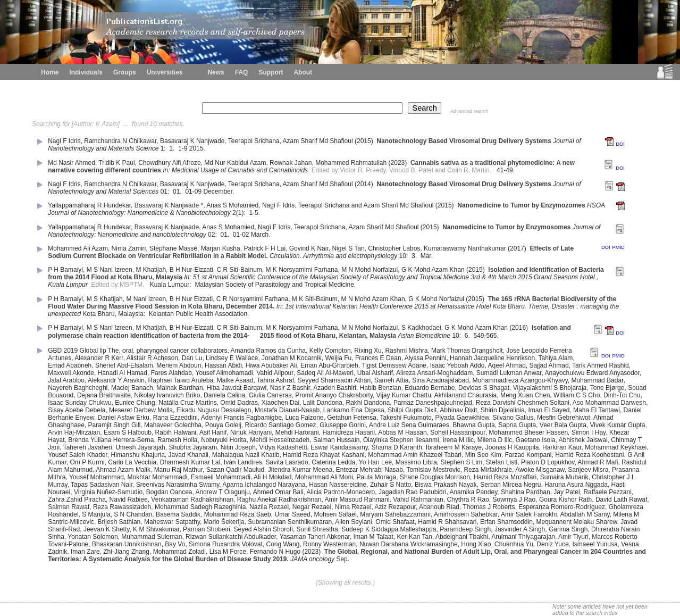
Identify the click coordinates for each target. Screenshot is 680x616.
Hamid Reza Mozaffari (505, 477)
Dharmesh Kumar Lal (190, 462)
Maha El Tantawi (597, 410)
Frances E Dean (378, 358)
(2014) (365, 184)
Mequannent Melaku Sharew (576, 522)
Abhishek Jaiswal (583, 440)
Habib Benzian (381, 388)
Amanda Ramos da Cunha (268, 351)
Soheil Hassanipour (457, 432)
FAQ (242, 72)
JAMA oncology (312, 559)
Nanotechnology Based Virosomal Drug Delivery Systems (464, 141)
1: (164, 148)
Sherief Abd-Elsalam (124, 365)
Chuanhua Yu (514, 544)
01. (178, 192)
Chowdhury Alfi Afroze (169, 163)
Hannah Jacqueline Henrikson (492, 358)
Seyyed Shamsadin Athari (334, 380)
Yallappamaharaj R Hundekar (89, 205)
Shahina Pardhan (526, 492)
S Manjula (96, 514)
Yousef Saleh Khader (78, 455)
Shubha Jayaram (193, 447)
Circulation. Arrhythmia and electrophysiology (333, 256)
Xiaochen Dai (280, 403)
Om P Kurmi (87, 462)
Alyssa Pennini (426, 358)
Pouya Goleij (223, 425)
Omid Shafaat (395, 522)
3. (415, 256)
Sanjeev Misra (588, 470)
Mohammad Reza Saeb (238, 514)
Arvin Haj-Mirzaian (74, 432)
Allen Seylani (353, 522)
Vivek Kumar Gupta (618, 425)
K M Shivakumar (156, 529)
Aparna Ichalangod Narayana (264, 485)
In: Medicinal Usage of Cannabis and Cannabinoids (235, 170)
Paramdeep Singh (465, 529)
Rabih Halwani (176, 432)
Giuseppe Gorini (343, 425)
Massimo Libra (416, 462)
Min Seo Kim (483, 455)
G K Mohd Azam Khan (433, 270)
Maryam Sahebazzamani (395, 514)
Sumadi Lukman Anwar (509, 373)
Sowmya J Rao (514, 500)
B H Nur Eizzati (191, 299)
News (216, 72)
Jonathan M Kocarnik (292, 358)
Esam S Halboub (128, 432)
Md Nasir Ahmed (72, 163)
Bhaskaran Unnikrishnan (127, 544)
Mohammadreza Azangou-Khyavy (520, 380)
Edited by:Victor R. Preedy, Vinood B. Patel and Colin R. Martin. (402, 170)
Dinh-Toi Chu (622, 395)
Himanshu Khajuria (138, 455)
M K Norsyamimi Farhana (301, 270)
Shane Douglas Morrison (435, 477)
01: (166, 192)
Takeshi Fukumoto (405, 418)
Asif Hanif (213, 432)
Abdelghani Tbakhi (462, 537)
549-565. (487, 336)
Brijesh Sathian (119, 522)
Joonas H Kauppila (512, 447)
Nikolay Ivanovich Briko (167, 395)
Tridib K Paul (116, 163)
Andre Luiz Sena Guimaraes (409, 425)
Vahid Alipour (275, 373)
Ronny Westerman (329, 544)
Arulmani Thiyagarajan (523, 537)
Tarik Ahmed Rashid (601, 365)
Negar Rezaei (312, 507)
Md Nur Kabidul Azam (235, 163)
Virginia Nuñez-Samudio (108, 492)
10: (405, 256)
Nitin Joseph (238, 447)
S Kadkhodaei (421, 328)
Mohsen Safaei (335, 514)
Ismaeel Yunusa (595, 544)
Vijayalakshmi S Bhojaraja (550, 388)
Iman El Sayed (549, 410)
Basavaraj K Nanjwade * (169, 205)
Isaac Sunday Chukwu (79, 403)
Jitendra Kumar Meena (300, 470)
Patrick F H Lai (265, 248)
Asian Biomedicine (424, 336)
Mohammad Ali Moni (324, 477)
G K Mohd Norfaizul (436, 299)
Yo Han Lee (375, 462)
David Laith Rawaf (621, 500)
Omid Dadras (239, 403)
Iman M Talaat (373, 537)
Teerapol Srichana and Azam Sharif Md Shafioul (366, 205)
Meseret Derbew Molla (141, 410)
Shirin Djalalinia (503, 410)
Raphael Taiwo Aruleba (181, 380)
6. (468, 336)
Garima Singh (568, 529)
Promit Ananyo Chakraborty (334, 395)
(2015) (365, 141)
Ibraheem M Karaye (454, 447)
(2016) (519, 328)
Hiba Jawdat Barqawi (236, 388)
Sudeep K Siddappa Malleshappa (389, 529)
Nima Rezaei (353, 507)
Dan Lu (192, 358)
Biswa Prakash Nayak (446, 485)
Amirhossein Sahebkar (466, 514)
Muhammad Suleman (152, 537)
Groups (125, 72)
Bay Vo (175, 544)
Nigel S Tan (348, 248)
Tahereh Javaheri (88, 447)
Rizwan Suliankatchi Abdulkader (231, 537)
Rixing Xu (368, 351)
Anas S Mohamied (232, 205)
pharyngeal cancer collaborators (182, 351)
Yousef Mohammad (96, 477)
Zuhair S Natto (391, 485)
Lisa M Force (228, 552)
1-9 (183, 148)
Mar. (428, 256)
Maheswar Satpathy (172, 522)
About (303, 72)
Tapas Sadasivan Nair (102, 485)
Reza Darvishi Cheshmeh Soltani (523, 403)
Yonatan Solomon (93, 537)
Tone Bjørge (607, 388)
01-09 (193, 192)
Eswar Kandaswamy (339, 447)
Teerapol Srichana (254, 141)
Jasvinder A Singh (520, 529)
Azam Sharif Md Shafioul (318, 141)
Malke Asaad (235, 380)
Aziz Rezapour (395, 507)
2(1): (240, 213)
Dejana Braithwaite (104, 395)
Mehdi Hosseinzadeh (280, 440)
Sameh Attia (392, 380)
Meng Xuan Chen (525, 395)
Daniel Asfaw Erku (124, 418)
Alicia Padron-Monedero (341, 492)
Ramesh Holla (177, 440)
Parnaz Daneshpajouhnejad (433, 403)
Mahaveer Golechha (173, 425)
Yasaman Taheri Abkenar (315, 537)
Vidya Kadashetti (283, 447)
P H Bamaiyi (65, 270)
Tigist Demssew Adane (394, 365)
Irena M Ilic (458, 440)
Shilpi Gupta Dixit (412, 410)
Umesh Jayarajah (140, 447)
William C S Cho (577, 395)
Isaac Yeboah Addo (457, 365)
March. (262, 235)
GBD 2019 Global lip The (83, 351)
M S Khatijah (105, 299)
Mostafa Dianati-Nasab (287, 410)
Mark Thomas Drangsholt (467, 351)
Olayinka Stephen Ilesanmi (401, 440)
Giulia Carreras (270, 395)
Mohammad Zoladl (179, 552)
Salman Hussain (336, 440)
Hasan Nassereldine (338, 485)
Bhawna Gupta (473, 425)
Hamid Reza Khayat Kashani (324, 455)
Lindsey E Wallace (232, 358)
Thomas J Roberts (489, 507)
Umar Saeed (292, 514)
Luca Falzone (304, 418)
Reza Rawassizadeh (122, 507)
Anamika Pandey (473, 492)
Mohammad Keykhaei (616, 447)
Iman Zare (85, 552)
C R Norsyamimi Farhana (252, 299)
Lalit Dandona (323, 403)
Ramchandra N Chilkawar (120, 141)
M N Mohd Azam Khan (373, 299)
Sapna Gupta (517, 425)
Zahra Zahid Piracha (77, 500)
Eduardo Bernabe (430, 388)
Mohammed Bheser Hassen (528, 432)
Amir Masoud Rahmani (357, 500)
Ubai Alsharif (375, 373)
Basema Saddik (178, 514)
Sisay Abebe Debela (77, 410)
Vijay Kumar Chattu (404, 395)
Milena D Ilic (495, 440)
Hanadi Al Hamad (123, 373)
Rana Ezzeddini (175, 418)
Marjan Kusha (221, 248)
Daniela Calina (224, 395)
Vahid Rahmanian (418, 500)
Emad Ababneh (70, 365)
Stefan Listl (502, 462)
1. (173, 148)
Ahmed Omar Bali (278, 492)
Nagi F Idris (64, 141)
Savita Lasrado (287, 462)
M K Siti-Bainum (315, 299)
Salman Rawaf (69, 507)
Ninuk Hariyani (251, 432)
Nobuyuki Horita (224, 440)
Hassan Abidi (223, 365)
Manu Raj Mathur (178, 470)
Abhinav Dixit (458, 410)
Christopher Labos (394, 248)
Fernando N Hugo (275, 552)
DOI (620, 144)
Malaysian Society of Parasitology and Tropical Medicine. (276, 285)
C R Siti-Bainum (239, 270)
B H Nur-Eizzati (191, 270)
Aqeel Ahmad (506, 365)
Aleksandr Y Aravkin (116, 380)
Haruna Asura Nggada (576, 485)
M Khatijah (151, 270)
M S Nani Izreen (110, 270)
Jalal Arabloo (66, 380)
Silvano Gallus (513, 418)
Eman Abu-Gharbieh (329, 365)
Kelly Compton (330, 351)
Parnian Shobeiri (207, 529)
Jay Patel (566, 492)
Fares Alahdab (171, 373)
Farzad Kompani (528, 455)
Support (271, 72)
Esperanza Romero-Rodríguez (562, 507)
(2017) (518, 248)
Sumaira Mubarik (564, 477)
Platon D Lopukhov (548, 462)
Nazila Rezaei (269, 507)
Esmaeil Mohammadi (221, 477)
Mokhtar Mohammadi (158, 477)
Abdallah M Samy (585, 514)
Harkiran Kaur (562, 447)
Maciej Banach (132, 388)
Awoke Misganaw (540, 470)
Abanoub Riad (439, 507)
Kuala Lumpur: (171, 285)
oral (128, 351)
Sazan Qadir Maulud (235, 470)
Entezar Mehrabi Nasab (370, 470)
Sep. (343, 559)
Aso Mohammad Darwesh (609, 403)
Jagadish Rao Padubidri (412, 492)
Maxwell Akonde (71, 373)
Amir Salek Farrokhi (529, 514)
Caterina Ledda (333, 462)
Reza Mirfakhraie (488, 470)
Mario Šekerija (224, 522)
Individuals (86, 72)
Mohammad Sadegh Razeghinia (200, 507)
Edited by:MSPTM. (119, 285)
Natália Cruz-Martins (187, 403)
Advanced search (469, 111)
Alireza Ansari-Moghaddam (434, 373)
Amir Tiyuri (573, 537)
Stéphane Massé (173, 248)
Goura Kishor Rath (565, 500)
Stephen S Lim (461, 462)
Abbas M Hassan (402, 432)
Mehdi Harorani (297, 432)
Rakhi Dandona (368, 403)
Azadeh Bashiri (335, 388)
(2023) (399, 163)
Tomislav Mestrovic (433, 470)
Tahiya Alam (556, 358)
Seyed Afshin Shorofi (263, 529)
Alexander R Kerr (99, 358)
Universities (165, 72)
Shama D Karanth (397, 447)
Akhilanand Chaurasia (465, 395)
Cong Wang (283, 544)
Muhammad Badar (597, 380)
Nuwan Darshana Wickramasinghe (409, 544)
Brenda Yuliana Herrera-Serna (111, 440)
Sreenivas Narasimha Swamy (178, 485)
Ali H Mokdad (272, 477)
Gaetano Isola (536, 440)
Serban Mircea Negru (510, 485)
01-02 (241, 235)
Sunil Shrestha (317, 529)
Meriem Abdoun (179, 365)
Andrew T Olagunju (223, 492)
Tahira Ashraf (275, 380)
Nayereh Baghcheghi (78, 388)
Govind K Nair (309, 248)
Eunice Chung (135, 403)
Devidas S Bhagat (484, 388)
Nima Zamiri (129, 248)
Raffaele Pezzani (607, 492)
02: (213, 235)
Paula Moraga (377, 477)
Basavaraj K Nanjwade (192, 141)
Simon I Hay (589, 432)
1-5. (254, 213)
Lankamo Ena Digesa (354, 410)
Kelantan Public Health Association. (200, 314)
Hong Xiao (476, 544)
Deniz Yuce (553, 544)
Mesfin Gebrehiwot (564, 418)
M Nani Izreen (146, 299)
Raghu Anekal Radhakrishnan (279, 500)
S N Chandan (133, 514)
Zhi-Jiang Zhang (126, 552)
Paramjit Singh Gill (115, 425)
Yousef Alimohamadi (224, 373)
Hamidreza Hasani (349, 432)
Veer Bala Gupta (563, 425)
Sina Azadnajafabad (440, 380)
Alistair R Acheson (152, 358)
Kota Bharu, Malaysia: (115, 314)
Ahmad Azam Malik (123, 470)
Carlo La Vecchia (132, 462)
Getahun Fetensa (352, 418)
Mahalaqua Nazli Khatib (246, 455)
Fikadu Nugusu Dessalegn (214, 410)
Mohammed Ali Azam (78, 248)
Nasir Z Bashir (290, 388)
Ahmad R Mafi (598, 462)
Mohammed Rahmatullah (351, 163)
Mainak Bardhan (179, 388)
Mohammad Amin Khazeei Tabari (415, 455)
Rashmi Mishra (406, 351)
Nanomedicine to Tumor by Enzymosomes (506, 227)
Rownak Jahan (291, 163)
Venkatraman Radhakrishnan (192, 500)
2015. (198, 148)
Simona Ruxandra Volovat (226, 544)
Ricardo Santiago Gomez (280, 425)
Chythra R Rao (468, 500)
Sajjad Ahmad (549, 365)
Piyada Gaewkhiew (462, 418)
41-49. (506, 170)
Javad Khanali (188, 455)
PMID (618, 247)
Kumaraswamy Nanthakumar (465, 248)
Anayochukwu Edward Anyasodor (592, 373)
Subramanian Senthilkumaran (290, 522)
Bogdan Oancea (169, 492)
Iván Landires (243, 462)
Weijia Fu (338, 358)
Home (50, 72)
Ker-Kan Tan (414, 537)
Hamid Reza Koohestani (589, 455)
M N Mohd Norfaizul (370, 270)
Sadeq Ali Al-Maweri (325, 373)
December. (219, 192)
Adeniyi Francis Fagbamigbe (241, 418)
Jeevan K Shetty (107, 529)
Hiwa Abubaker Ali (271, 365)
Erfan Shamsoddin (506, 522)
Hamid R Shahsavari (447, 522)
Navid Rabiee (129, 500)
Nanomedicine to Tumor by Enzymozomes (521, 205)
